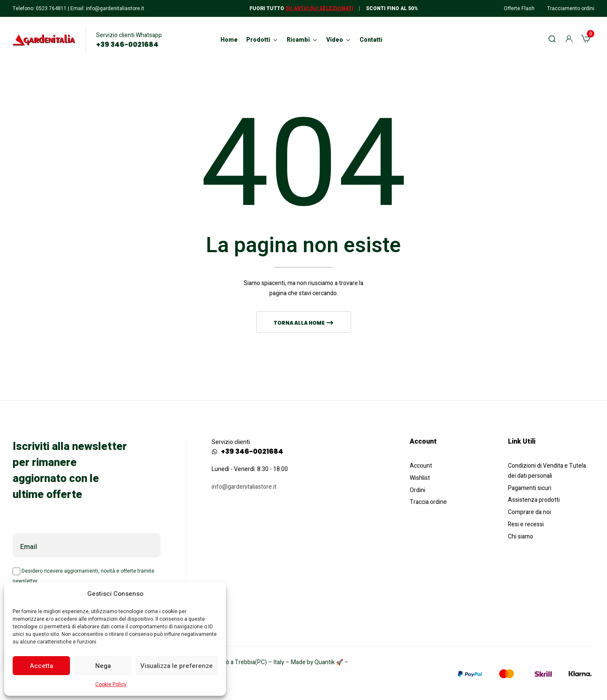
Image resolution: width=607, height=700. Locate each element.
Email (29, 547)
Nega (103, 666)
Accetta (42, 666)
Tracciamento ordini (571, 8)
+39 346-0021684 (127, 45)
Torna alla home (299, 323)
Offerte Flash (519, 8)
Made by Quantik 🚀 (317, 662)
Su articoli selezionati (319, 8)
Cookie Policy (111, 684)
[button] (586, 40)
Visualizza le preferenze (177, 666)
